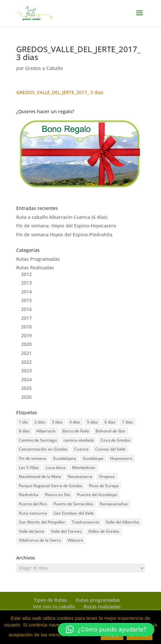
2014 (26, 292)
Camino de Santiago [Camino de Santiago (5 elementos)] (38, 440)
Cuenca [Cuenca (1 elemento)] (81, 449)
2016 (26, 309)
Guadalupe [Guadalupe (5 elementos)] (93, 458)
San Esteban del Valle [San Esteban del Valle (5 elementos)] (74, 513)
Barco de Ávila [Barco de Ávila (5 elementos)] (76, 431)
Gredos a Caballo (44, 68)
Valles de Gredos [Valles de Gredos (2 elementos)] (104, 531)
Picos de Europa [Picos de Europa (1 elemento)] (104, 486)
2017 (26, 318)
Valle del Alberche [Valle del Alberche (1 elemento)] (122, 522)
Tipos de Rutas (50, 600)
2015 (26, 300)
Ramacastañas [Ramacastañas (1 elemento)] (114, 504)
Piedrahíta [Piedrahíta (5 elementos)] (29, 495)
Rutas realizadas (102, 607)
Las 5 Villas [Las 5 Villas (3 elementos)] (29, 468)
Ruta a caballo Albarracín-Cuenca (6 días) (62, 217)
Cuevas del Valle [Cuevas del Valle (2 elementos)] (110, 449)
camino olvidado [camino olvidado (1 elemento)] (79, 440)
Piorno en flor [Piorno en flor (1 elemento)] (58, 495)
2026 (26, 397)
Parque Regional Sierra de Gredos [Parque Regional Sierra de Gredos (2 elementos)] (51, 486)
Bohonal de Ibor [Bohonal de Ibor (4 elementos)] (111, 431)
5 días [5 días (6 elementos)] (92, 422)
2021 (26, 353)
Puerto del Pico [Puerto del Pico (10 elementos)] (33, 504)
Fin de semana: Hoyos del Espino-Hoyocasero (66, 226)
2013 (26, 283)
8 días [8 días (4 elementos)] (24, 431)
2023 (26, 371)
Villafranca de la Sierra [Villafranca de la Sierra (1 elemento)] (40, 540)
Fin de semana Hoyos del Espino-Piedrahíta (64, 235)
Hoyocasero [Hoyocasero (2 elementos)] (121, 458)
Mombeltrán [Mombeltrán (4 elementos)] (84, 468)
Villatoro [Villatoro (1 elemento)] (75, 540)
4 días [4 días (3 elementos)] (75, 422)
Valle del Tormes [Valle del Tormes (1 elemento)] (66, 531)
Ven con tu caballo (54, 607)
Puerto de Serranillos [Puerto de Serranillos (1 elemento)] (73, 504)
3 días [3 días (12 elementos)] (57, 422)
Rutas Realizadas (35, 268)
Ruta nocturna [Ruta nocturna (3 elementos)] (33, 513)
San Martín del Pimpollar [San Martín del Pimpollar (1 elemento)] (42, 522)
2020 (26, 344)
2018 (26, 327)
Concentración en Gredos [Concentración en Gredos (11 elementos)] (43, 449)
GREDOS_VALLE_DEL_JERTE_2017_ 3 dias (60, 92)
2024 (26, 379)
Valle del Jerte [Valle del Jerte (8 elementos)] (32, 531)
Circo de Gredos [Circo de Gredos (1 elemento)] (115, 440)
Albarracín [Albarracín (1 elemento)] (46, 431)
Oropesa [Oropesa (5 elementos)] (107, 476)
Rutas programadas (98, 600)
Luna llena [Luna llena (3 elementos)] (56, 468)
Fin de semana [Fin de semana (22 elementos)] (33, 458)
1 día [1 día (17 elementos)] (23, 422)
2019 (26, 336)
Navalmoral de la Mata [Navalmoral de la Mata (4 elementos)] (40, 476)
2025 (26, 388)
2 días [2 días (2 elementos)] (40, 422)
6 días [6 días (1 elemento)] (110, 422)
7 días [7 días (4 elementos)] (127, 422)
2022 (26, 362)
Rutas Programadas (38, 259)
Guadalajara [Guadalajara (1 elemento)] (64, 458)
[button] (106, 629)
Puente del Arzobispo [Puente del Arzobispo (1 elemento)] (97, 495)
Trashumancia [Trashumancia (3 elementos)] (85, 522)
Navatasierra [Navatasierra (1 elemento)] (80, 476)
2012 (26, 274)
